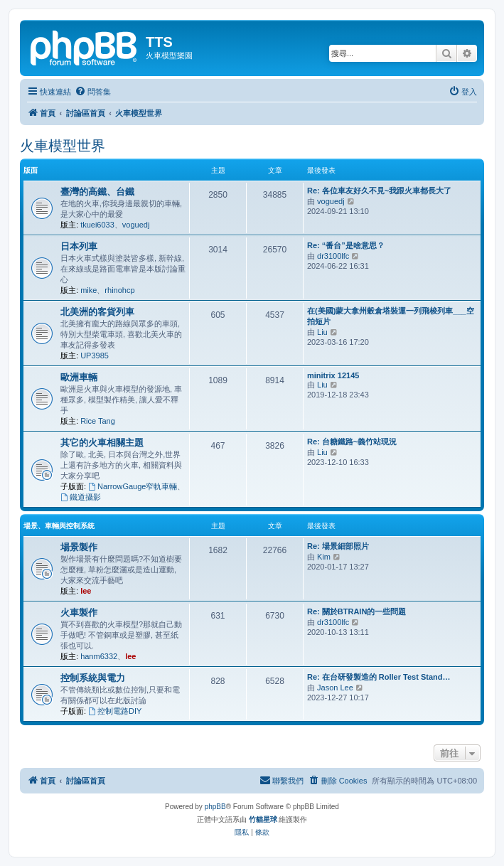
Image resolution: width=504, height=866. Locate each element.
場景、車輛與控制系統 (59, 526)
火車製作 (79, 613)
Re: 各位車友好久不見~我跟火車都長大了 (379, 191)
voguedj (136, 225)
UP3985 (95, 356)
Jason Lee (335, 688)
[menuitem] (93, 92)
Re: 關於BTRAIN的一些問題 (356, 611)
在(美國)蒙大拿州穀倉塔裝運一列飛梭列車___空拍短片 (391, 316)
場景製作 (79, 547)
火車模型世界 (63, 146)
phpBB (215, 807)
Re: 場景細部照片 (338, 546)
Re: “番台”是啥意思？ (346, 245)
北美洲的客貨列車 (97, 312)
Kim (324, 557)
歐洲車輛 (79, 377)
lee (86, 591)
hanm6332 (99, 656)
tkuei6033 (97, 225)
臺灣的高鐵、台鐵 (97, 192)
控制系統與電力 (93, 678)
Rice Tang (98, 421)
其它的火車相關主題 (102, 443)
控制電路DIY (115, 711)
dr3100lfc (333, 256)
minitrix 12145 (333, 375)
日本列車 (79, 246)
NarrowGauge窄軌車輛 (133, 486)
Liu (322, 332)
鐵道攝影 (81, 497)
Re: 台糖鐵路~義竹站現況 (352, 442)
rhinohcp (119, 290)
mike (89, 290)
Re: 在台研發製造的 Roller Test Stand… (379, 677)
